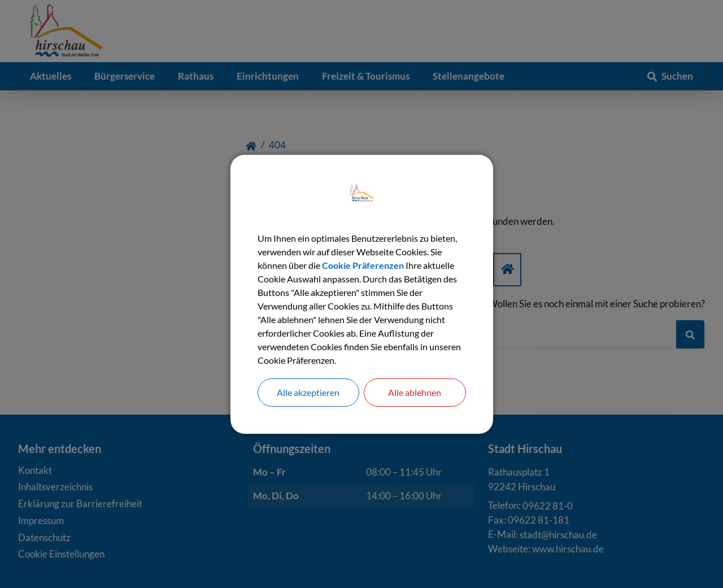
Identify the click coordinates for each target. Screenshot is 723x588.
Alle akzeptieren (308, 392)
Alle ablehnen (415, 392)
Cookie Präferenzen (363, 265)
